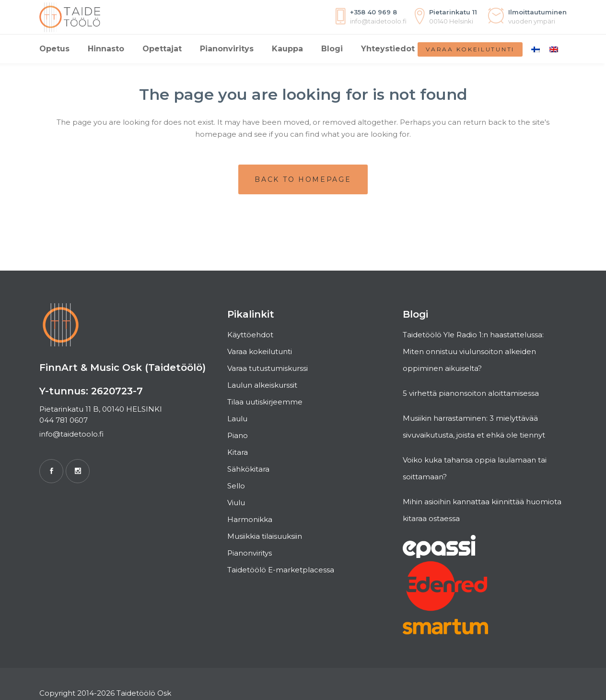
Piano (238, 435)
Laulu (237, 419)
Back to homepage (303, 179)
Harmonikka (250, 519)
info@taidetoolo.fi (71, 434)
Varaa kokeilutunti (470, 49)
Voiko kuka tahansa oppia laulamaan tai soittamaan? (475, 468)
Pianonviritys (250, 553)
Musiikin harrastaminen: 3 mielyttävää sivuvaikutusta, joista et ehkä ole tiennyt (474, 427)
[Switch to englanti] (554, 49)
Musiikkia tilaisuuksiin (265, 536)
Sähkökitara (248, 469)
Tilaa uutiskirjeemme (265, 402)
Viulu (236, 503)
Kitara (238, 452)
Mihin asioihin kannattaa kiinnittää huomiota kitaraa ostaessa (482, 510)
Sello (236, 486)
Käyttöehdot (250, 335)
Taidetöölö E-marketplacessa (281, 570)
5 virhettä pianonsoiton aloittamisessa (471, 393)
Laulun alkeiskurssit (262, 385)
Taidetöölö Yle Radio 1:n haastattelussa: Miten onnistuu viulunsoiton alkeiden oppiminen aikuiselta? (473, 351)
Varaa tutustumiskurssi (268, 368)
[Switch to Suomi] (536, 49)
